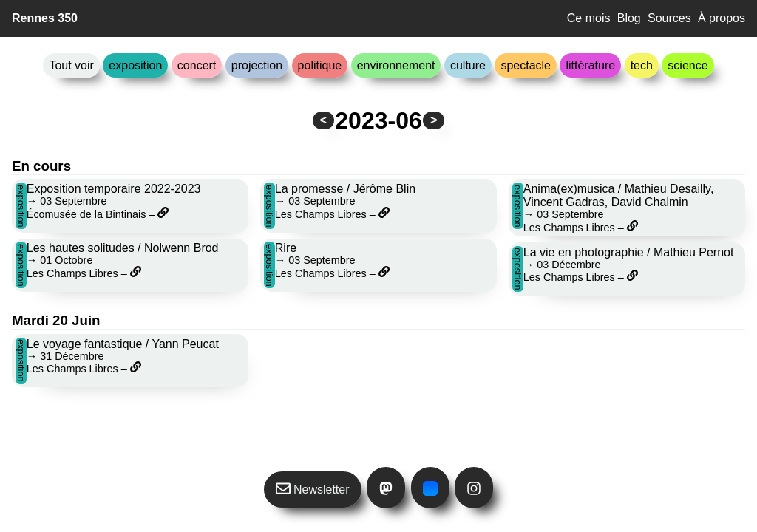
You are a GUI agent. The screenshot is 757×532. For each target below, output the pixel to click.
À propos (722, 18)
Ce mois (589, 18)
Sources (669, 18)
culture (468, 65)
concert (197, 65)
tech (642, 65)
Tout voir (71, 65)
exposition (135, 65)
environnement (396, 65)
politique (320, 65)
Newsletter (313, 488)
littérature (590, 65)
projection (257, 65)
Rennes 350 (45, 18)
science (688, 65)
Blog (629, 18)
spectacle (526, 65)
